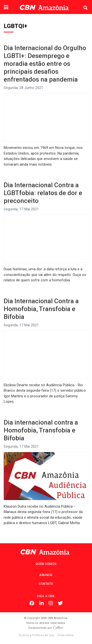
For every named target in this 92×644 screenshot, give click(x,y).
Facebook (32, 603)
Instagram (51, 603)
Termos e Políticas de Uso (36, 635)
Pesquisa (82, 4)
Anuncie (46, 575)
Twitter (60, 603)
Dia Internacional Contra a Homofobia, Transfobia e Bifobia (41, 309)
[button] (6, 8)
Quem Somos (46, 564)
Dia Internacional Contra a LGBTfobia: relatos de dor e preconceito (43, 193)
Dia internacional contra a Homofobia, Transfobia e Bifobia (41, 430)
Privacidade (66, 635)
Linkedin (41, 603)
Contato (46, 584)
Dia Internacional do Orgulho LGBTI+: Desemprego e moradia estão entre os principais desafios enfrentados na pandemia (45, 64)
